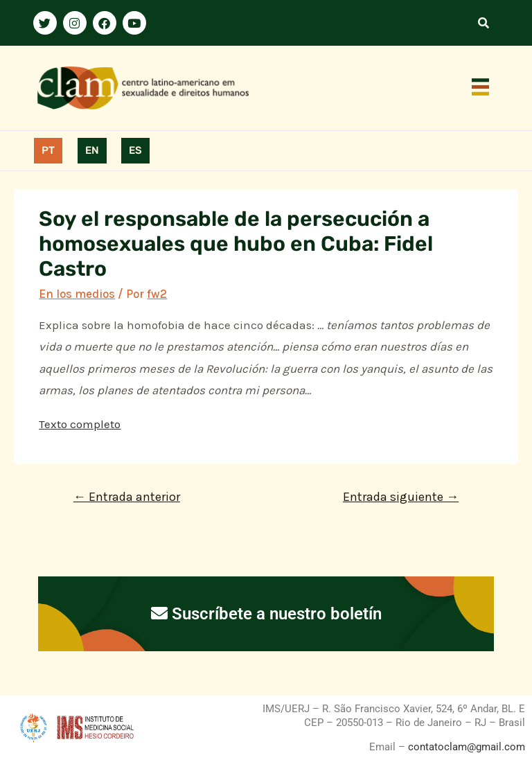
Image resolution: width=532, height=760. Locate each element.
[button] (481, 88)
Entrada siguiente (401, 497)
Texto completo (80, 424)
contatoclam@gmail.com (465, 747)
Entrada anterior (127, 497)
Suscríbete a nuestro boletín (266, 614)
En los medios (77, 294)
